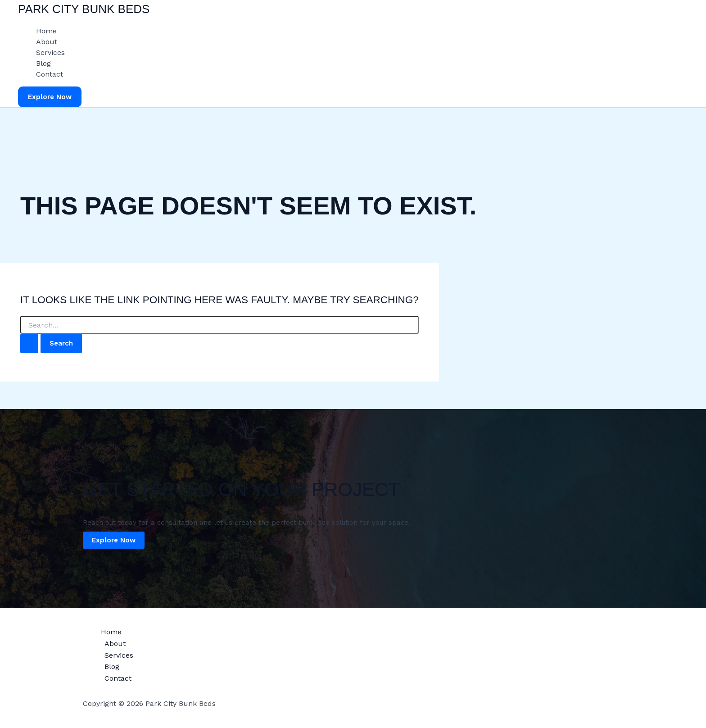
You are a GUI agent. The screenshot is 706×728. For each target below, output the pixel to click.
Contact (50, 74)
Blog (43, 63)
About (47, 42)
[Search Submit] (29, 344)
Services (50, 52)
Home (46, 31)
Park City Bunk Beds (84, 9)
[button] (50, 97)
